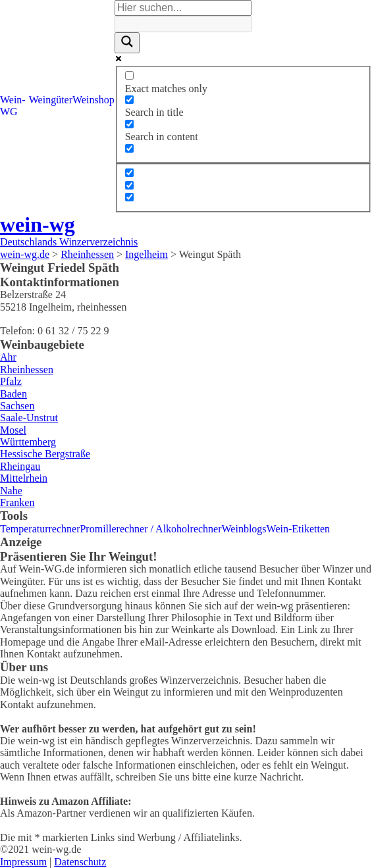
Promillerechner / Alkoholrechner (150, 529)
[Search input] (183, 8)
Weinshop (93, 100)
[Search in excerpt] (129, 148)
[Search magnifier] (127, 43)
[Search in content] (129, 124)
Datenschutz (80, 862)
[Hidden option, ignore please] (129, 173)
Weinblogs (244, 529)
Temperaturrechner (40, 529)
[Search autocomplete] (183, 24)
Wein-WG (13, 106)
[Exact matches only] (129, 75)
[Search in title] (129, 100)
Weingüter (51, 100)
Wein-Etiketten (298, 529)
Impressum (23, 862)
